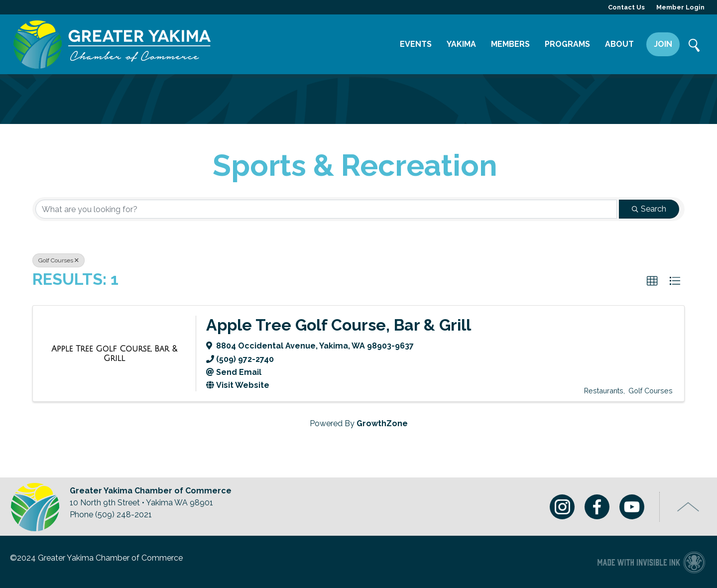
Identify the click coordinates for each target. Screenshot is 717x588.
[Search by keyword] (326, 209)
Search (695, 46)
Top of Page (688, 507)
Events (416, 44)
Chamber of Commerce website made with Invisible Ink (651, 562)
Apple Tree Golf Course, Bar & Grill (339, 325)
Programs (567, 44)
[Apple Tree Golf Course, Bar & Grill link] (114, 354)
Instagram (562, 507)
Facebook (597, 507)
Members (510, 44)
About (619, 44)
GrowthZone (382, 423)
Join (663, 44)
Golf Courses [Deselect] (59, 260)
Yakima (461, 44)
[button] (652, 281)
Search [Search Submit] (649, 209)
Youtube (632, 507)
